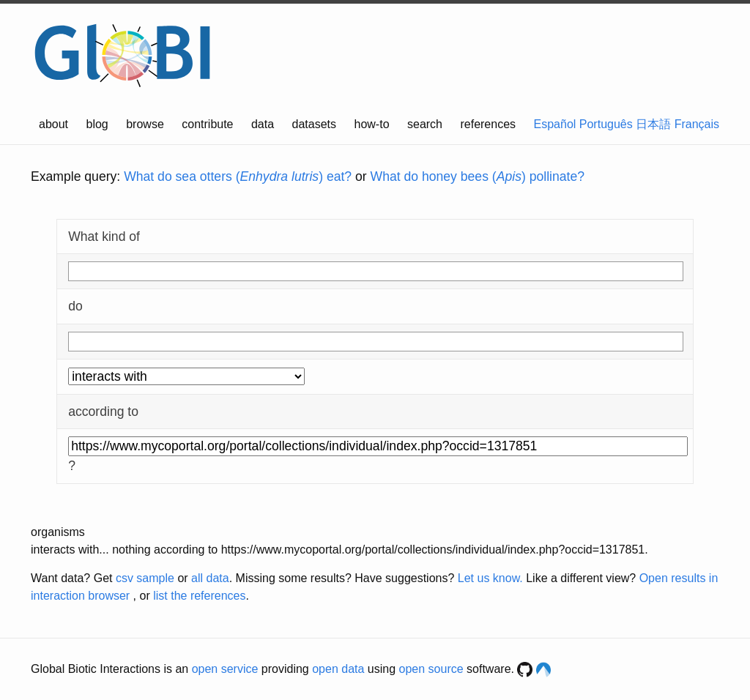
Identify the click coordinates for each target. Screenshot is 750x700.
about (53, 124)
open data (338, 669)
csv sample (145, 578)
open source (431, 669)
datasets (314, 124)
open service (225, 669)
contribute (207, 124)
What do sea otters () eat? (238, 176)
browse (145, 124)
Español (555, 124)
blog (97, 124)
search (425, 124)
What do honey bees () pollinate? (478, 176)
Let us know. (490, 578)
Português (606, 124)
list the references (199, 596)
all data (210, 578)
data (263, 124)
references (488, 124)
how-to (372, 124)
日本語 (653, 124)
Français (697, 124)
